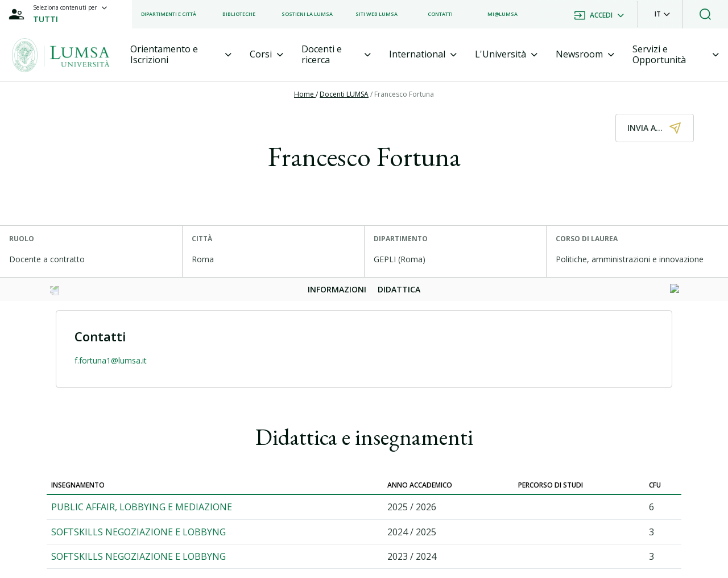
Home (305, 94)
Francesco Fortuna (404, 94)
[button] (662, 14)
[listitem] (169, 14)
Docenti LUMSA (344, 94)
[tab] (181, 55)
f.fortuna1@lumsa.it (111, 360)
